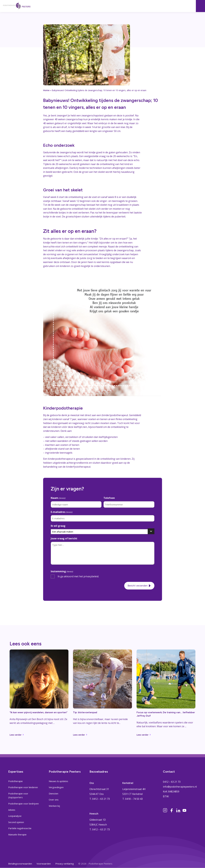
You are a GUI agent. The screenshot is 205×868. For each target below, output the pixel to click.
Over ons (54, 800)
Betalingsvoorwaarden (20, 864)
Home (46, 90)
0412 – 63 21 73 (172, 782)
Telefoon (109, 498)
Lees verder (16, 735)
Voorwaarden (44, 864)
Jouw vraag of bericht (64, 538)
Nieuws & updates (58, 781)
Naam (58, 498)
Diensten (53, 793)
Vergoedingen (56, 787)
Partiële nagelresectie (20, 828)
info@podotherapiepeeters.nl (180, 787)
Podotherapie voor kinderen (23, 787)
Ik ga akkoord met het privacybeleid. (78, 576)
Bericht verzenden (138, 585)
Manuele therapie (17, 834)
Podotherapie (15, 781)
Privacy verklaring (65, 864)
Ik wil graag (58, 525)
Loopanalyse (15, 816)
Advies (12, 810)
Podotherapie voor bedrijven (23, 804)
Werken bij (54, 806)
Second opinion (16, 822)
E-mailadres (62, 512)
